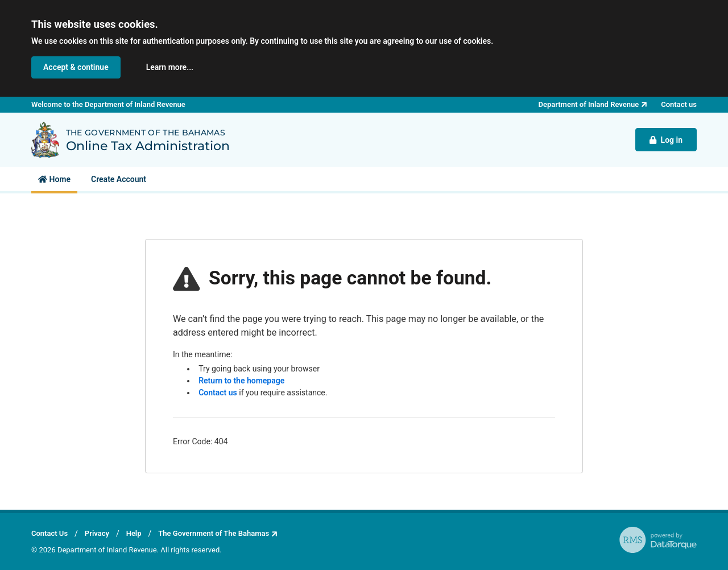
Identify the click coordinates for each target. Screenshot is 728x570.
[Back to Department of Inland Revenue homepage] (45, 140)
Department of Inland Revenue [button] (589, 104)
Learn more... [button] (170, 67)
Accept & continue (76, 67)
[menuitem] (54, 179)
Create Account (119, 179)
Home (54, 179)
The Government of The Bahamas (214, 533)
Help (134, 533)
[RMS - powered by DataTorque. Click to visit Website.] (658, 540)
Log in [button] (666, 140)
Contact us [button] (679, 104)
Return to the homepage (241, 381)
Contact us (218, 393)
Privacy (97, 533)
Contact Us (49, 533)
